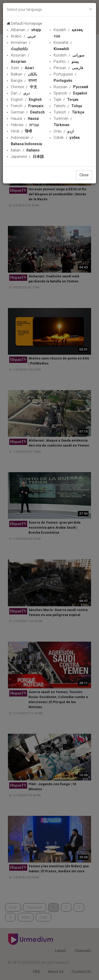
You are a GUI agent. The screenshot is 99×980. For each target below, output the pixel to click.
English (26, 100)
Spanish (70, 93)
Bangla (24, 81)
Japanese (27, 157)
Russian (71, 87)
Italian (25, 150)
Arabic (23, 36)
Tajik (66, 100)
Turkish (69, 112)
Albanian (26, 30)
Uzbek (67, 138)
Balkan (24, 74)
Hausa (25, 119)
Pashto (66, 61)
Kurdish (69, 55)
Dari (20, 93)
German (28, 112)
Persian (68, 68)
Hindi (21, 131)
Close (84, 175)
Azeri (22, 68)
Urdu (64, 131)
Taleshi (68, 106)
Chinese (24, 87)
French (27, 106)
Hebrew (25, 125)
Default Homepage (24, 23)
